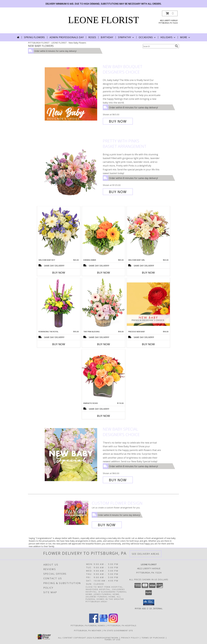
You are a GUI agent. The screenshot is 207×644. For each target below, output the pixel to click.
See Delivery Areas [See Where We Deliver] (146, 554)
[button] (170, 13)
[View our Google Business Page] (103, 622)
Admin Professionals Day (67, 37)
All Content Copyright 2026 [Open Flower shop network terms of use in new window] (75, 638)
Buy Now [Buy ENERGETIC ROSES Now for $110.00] (103, 416)
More (185, 37)
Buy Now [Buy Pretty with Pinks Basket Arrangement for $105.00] (118, 192)
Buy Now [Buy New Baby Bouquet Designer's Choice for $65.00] (118, 121)
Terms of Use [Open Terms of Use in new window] (112, 640)
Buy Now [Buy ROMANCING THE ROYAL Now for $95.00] (59, 344)
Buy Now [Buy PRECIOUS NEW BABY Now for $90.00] (148, 344)
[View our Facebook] (94, 622)
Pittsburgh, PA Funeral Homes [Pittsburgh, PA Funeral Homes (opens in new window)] (88, 625)
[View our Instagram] (113, 622)
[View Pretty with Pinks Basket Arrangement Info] (73, 166)
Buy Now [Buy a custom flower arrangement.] (107, 525)
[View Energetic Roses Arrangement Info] (103, 376)
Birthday (107, 37)
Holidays (168, 37)
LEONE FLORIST (104, 20)
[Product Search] (158, 46)
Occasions (147, 37)
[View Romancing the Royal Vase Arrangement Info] (59, 304)
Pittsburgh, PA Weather (88, 631)
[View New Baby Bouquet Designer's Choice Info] (73, 94)
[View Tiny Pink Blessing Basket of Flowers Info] (103, 304)
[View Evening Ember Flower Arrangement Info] (103, 233)
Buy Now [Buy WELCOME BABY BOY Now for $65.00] (59, 273)
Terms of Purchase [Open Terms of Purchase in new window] (153, 638)
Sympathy (126, 37)
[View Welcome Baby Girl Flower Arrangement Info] (148, 232)
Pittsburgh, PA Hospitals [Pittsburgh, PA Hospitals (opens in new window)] (122, 625)
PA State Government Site (118, 631)
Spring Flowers (34, 37)
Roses (92, 37)
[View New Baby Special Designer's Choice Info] (73, 454)
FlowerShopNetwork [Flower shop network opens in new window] (106, 638)
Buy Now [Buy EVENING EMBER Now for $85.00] (103, 273)
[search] (177, 46)
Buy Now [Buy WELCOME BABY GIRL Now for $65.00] (148, 273)
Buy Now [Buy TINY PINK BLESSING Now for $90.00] (103, 344)
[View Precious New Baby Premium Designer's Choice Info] (148, 304)
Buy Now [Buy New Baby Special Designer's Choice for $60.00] (118, 480)
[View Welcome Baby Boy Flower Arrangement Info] (59, 232)
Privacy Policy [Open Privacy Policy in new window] (130, 638)
